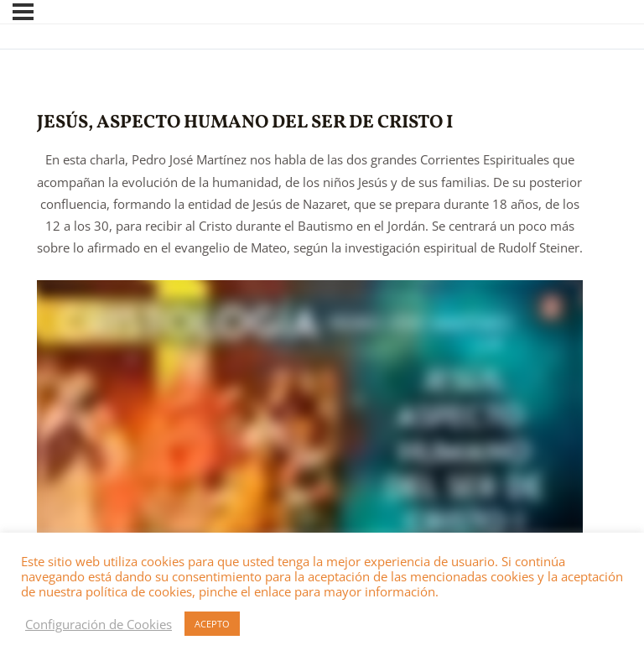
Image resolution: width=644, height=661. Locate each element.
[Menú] (23, 12)
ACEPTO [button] (212, 624)
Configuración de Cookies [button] (99, 624)
